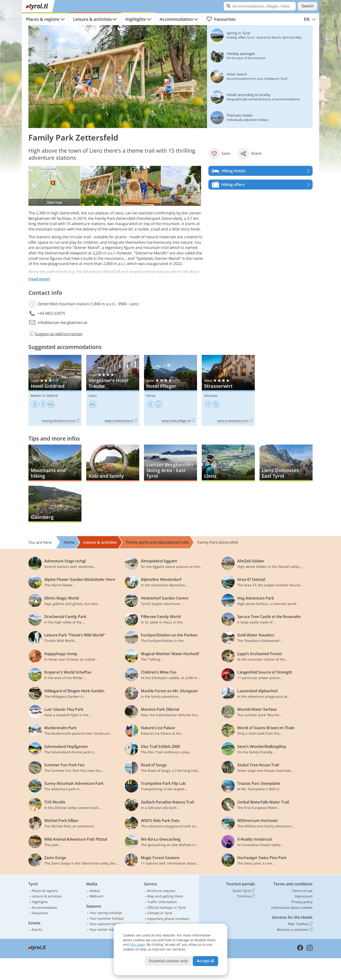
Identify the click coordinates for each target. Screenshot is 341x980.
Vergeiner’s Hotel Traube (113, 391)
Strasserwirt (228, 391)
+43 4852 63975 (51, 313)
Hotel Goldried (55, 391)
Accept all (205, 961)
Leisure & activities (92, 19)
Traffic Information (162, 902)
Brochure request (161, 891)
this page (138, 944)
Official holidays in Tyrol (166, 907)
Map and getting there (165, 896)
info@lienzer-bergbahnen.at (63, 322)
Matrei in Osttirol (44, 395)
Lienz (93, 395)
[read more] (39, 279)
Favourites (221, 19)
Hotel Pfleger (170, 391)
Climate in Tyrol (160, 913)
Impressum (304, 896)
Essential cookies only (168, 961)
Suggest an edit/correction (55, 334)
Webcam (96, 896)
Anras (151, 395)
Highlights (136, 19)
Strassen (211, 395)
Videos (95, 891)
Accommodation (176, 19)
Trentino (246, 896)
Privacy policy (302, 902)
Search (307, 6)
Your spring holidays (106, 913)
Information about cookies (292, 907)
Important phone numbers (168, 919)
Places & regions (43, 19)
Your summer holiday (107, 918)
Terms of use (302, 891)
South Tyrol (244, 891)
